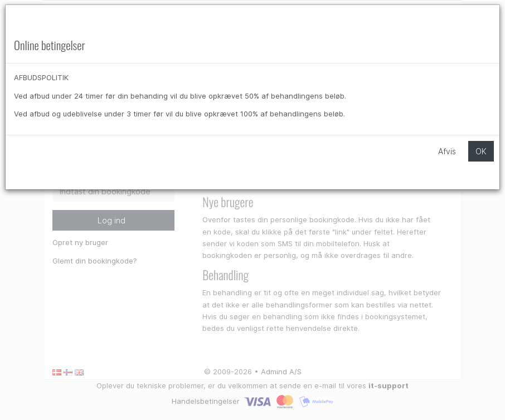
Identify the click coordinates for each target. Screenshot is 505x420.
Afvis (447, 151)
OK (481, 151)
